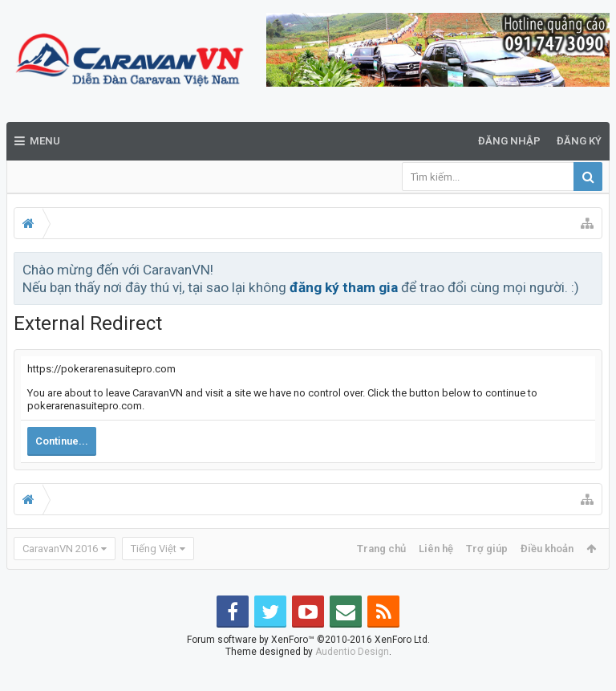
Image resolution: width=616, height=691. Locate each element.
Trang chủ (381, 549)
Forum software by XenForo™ (308, 665)
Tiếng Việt (154, 549)
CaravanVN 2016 (60, 549)
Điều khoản (547, 549)
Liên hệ (436, 549)
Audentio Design (352, 677)
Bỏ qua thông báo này (591, 269)
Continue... (62, 441)
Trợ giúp (487, 549)
